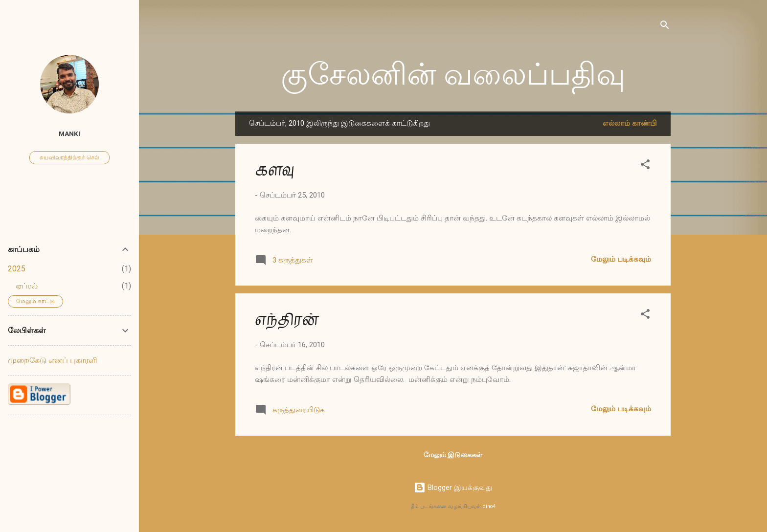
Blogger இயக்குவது (453, 488)
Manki (69, 133)
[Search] (665, 27)
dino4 (489, 506)
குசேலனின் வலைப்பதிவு (453, 75)
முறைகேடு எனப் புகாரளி (53, 360)
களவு (274, 170)
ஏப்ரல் (27, 286)
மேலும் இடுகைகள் (453, 455)
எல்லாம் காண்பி (630, 123)
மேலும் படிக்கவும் (621, 259)
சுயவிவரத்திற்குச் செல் (69, 157)
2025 (17, 269)
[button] (645, 166)
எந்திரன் (287, 320)
